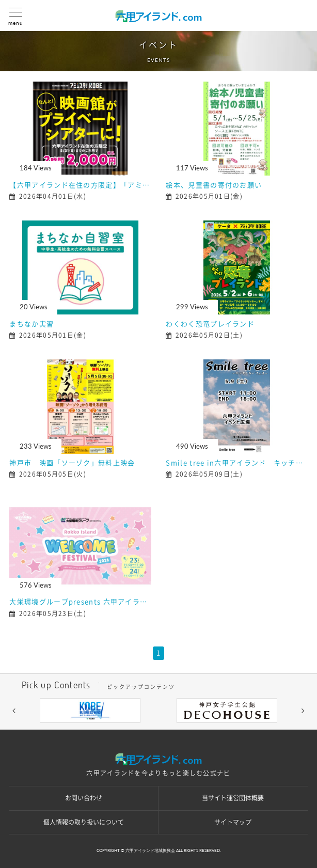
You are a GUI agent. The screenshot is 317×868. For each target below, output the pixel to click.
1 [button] (128, 731)
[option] (90, 711)
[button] (14, 711)
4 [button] (174, 731)
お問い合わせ (84, 798)
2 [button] (143, 731)
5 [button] (189, 731)
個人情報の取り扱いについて (84, 822)
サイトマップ (233, 822)
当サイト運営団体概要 (233, 798)
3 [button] (158, 731)
